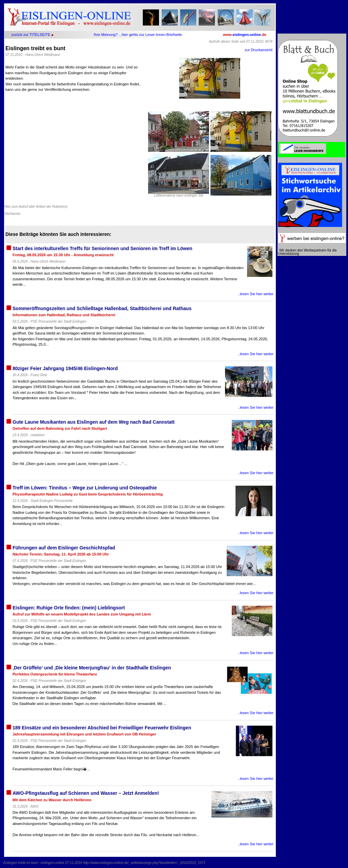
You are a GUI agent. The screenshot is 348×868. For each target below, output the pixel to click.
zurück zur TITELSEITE (31, 35)
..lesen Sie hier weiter (256, 294)
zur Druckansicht (259, 50)
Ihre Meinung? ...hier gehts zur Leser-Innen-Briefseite (138, 35)
